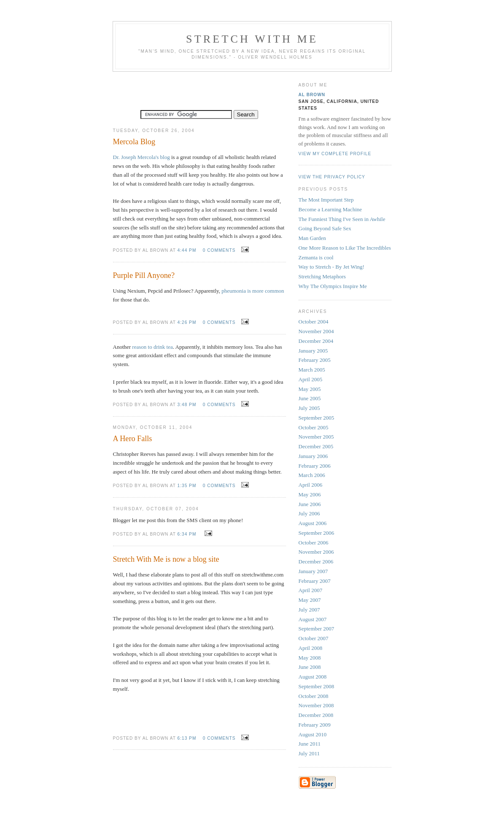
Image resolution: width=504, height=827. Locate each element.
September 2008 (317, 686)
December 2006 (316, 562)
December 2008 (316, 715)
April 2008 (311, 648)
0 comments (219, 250)
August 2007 (313, 619)
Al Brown (312, 95)
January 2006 (313, 456)
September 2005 (317, 418)
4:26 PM (187, 322)
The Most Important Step (326, 200)
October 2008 (314, 696)
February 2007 (315, 581)
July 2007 (309, 610)
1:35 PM (187, 486)
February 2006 (315, 466)
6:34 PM (187, 534)
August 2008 (313, 677)
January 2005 (313, 351)
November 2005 (316, 437)
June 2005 (310, 398)
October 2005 (314, 427)
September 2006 (317, 533)
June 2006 (310, 504)
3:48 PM (187, 405)
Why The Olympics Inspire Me (333, 286)
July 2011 (309, 753)
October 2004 (314, 322)
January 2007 (313, 571)
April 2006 (311, 485)
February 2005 (315, 360)
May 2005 (310, 389)
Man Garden (312, 238)
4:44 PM (187, 250)
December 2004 (316, 341)
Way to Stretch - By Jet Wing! (332, 267)
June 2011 (310, 744)
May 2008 (310, 658)
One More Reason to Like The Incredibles (345, 248)
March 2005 (312, 370)
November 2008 (316, 705)
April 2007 (311, 590)
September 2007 (317, 629)
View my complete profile (335, 154)
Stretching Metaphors (322, 276)
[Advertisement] (199, 89)
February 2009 (315, 725)
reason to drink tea (152, 347)
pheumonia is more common (253, 291)
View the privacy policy (332, 177)
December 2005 (316, 446)
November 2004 (316, 331)
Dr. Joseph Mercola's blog (141, 157)
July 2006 (309, 513)
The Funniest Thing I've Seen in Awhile (342, 219)
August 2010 (313, 734)
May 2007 (310, 600)
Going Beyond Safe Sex (325, 228)
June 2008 (310, 667)
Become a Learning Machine (330, 209)
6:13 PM (187, 738)
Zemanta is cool (316, 257)
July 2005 (309, 408)
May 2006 (310, 494)
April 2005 (311, 379)
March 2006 (312, 475)
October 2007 (314, 638)
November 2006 (316, 552)
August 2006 (313, 523)
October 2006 (314, 543)
